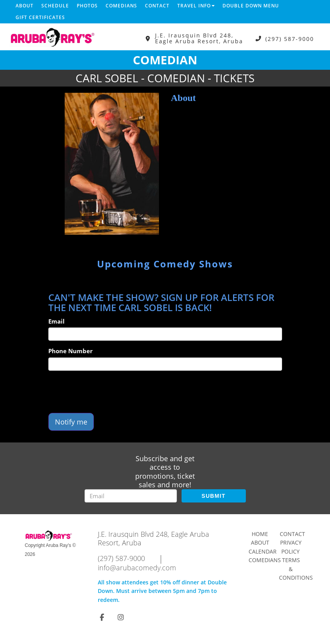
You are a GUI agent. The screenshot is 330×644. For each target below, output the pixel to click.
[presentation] (108, 392)
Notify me (71, 422)
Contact (157, 6)
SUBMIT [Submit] (213, 496)
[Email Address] (131, 496)
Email (56, 321)
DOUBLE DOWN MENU (251, 6)
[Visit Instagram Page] (121, 617)
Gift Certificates (40, 17)
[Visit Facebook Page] (102, 617)
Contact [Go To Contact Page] (292, 534)
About (25, 6)
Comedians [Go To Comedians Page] (265, 560)
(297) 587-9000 (290, 38)
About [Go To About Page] (260, 542)
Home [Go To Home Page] (260, 534)
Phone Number (71, 351)
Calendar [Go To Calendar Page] (263, 551)
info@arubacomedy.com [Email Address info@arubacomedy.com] (137, 568)
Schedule (55, 6)
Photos (87, 6)
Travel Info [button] (196, 6)
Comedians (121, 6)
